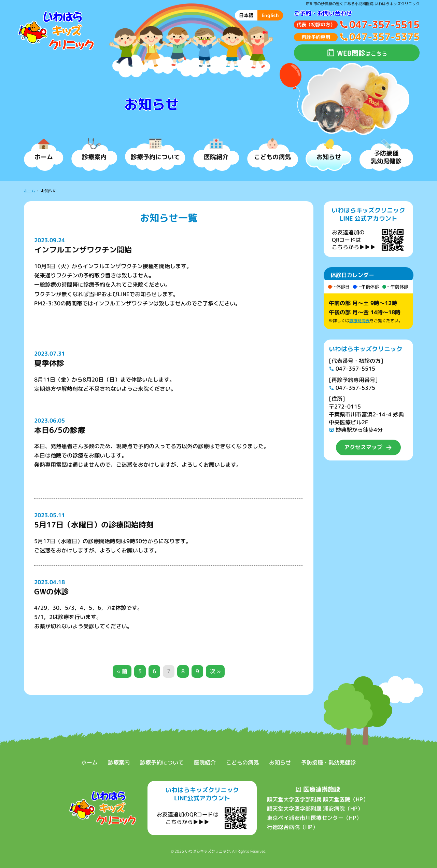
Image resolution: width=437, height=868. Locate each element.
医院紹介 (205, 762)
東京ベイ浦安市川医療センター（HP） (314, 818)
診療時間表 (359, 321)
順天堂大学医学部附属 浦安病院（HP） (315, 809)
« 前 (122, 671)
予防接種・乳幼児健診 (328, 762)
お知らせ (280, 762)
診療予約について (162, 762)
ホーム (30, 191)
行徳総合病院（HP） (292, 827)
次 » (215, 671)
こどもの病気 (242, 762)
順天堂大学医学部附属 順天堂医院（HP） (317, 799)
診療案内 (119, 762)
